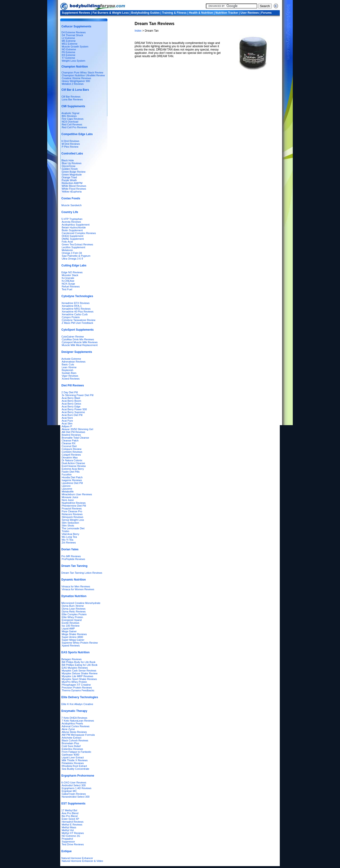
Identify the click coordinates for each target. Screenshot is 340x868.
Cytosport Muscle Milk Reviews (80, 342)
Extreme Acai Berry (73, 469)
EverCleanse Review (74, 466)
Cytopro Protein (71, 317)
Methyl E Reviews (72, 825)
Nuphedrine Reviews (74, 503)
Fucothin (67, 475)
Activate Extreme (71, 359)
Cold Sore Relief (71, 746)
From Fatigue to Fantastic (76, 752)
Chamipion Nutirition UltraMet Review (83, 75)
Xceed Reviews (71, 379)
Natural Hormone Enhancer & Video (82, 861)
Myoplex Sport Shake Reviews (79, 679)
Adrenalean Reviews (74, 362)
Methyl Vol (68, 830)
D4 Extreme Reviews (74, 32)
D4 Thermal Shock (72, 35)
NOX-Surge (68, 284)
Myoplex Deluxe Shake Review (80, 673)
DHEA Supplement (72, 236)
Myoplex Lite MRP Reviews (77, 676)
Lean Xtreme (69, 367)
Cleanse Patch (70, 440)
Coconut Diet (69, 446)
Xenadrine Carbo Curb (75, 314)
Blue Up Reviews (72, 163)
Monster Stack (70, 275)
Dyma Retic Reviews (74, 611)
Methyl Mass (69, 827)
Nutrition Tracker (227, 13)
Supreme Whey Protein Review (80, 643)
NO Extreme (69, 49)
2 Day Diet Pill (70, 392)
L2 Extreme (68, 38)
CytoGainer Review (73, 337)
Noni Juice (68, 500)
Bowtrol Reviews (71, 435)
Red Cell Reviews (72, 124)
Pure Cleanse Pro (72, 511)
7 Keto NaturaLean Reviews (78, 721)
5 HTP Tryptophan (72, 219)
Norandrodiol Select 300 (76, 797)
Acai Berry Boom (71, 401)
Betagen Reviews (72, 659)
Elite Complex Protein (74, 614)
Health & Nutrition (201, 13)
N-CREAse (68, 281)
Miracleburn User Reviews (77, 494)
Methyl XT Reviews (73, 833)
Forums (267, 13)
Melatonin (67, 250)
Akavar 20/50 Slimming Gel (77, 429)
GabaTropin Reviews (74, 794)
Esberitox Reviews (72, 749)
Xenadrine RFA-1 (72, 306)
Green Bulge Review (74, 172)
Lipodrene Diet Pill (72, 483)
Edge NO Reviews (72, 272)
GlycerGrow (68, 166)
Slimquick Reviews (72, 517)
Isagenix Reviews (72, 480)
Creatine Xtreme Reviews (76, 78)
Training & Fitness (174, 13)
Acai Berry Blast (71, 398)
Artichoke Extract (71, 738)
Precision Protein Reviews (77, 688)
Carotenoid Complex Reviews (79, 233)
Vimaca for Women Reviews (78, 589)
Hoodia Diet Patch (72, 477)
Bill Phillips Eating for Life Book (80, 665)
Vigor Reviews (70, 376)
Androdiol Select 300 (74, 785)
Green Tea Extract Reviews (77, 244)
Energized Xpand (72, 620)
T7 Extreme (68, 58)
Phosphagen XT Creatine (76, 685)
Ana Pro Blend (70, 813)
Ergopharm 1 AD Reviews (76, 788)
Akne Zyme (68, 729)
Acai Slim (67, 423)
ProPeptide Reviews (73, 559)
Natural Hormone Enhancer (77, 858)
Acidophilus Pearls (72, 723)
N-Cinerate (68, 278)
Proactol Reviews (72, 509)
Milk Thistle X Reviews (75, 760)
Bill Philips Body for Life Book (79, 662)
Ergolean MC (69, 791)
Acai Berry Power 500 (74, 409)
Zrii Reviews (69, 543)
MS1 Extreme (70, 44)
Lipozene (67, 489)
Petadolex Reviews (73, 763)
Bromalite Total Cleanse (75, 438)
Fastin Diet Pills (71, 472)
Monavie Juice (70, 497)
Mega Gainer (69, 631)
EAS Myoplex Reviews (75, 668)
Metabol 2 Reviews (73, 84)
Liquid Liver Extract (73, 757)
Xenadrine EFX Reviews (75, 303)
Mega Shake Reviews (74, 634)
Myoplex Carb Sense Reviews (79, 671)
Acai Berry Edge (71, 406)
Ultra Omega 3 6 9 (72, 259)
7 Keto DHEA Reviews (74, 718)
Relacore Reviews (72, 514)
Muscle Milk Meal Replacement (80, 345)
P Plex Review (70, 147)
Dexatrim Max (70, 458)
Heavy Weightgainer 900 (76, 81)
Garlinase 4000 (70, 755)
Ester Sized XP (70, 819)
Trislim (65, 531)
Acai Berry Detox (71, 404)
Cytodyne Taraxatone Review (79, 320)
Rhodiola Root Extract (74, 766)
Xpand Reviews (71, 646)
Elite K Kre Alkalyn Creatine (77, 704)
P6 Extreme (68, 52)
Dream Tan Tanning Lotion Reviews (82, 573)
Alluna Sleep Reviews (74, 732)
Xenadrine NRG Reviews (76, 309)
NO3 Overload (70, 122)
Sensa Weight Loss (73, 520)
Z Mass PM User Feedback (77, 323)
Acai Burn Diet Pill (72, 415)
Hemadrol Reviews (72, 822)
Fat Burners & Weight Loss (111, 13)
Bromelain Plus (70, 743)
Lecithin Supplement (73, 247)
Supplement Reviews (76, 13)
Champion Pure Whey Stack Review (82, 73)
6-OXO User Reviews (74, 782)
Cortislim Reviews (72, 452)
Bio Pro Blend (70, 816)
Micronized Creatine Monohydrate (81, 603)
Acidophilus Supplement (76, 225)
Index (138, 31)
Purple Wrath (69, 180)
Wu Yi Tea (67, 540)
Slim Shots (68, 526)
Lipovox (66, 486)
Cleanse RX (69, 443)
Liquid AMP (68, 629)
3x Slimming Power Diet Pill (77, 395)
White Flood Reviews (74, 189)
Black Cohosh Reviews (75, 740)
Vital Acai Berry (70, 534)
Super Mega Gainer (73, 640)
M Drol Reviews (71, 144)
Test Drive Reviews (73, 844)
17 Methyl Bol (69, 810)
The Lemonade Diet (73, 528)
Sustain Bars (69, 373)
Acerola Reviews (71, 222)
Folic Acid (67, 242)
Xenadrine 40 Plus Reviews (78, 312)
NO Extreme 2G (71, 836)
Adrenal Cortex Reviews (76, 726)
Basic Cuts (68, 364)
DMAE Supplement (73, 239)
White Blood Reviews (74, 186)
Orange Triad (69, 177)
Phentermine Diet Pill (74, 506)
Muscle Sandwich (72, 205)
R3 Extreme (68, 55)
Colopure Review (72, 449)
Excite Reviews (70, 623)
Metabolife (68, 492)
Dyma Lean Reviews (74, 609)
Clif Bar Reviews (71, 97)
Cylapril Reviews (71, 455)
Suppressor (68, 842)
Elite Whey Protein (72, 617)
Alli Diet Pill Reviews (73, 432)
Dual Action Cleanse (73, 463)
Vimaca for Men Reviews (76, 586)
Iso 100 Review (70, 626)
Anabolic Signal (70, 113)
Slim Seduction (70, 523)
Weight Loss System (73, 61)
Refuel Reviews (71, 286)
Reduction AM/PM (72, 183)
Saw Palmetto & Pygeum (76, 256)
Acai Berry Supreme (73, 412)
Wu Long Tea (69, 537)
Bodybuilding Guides (146, 13)
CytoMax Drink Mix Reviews (78, 339)
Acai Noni (67, 418)
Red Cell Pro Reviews (74, 127)
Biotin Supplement (72, 230)
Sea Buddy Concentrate (75, 769)
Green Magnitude (72, 175)
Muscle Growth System (75, 47)
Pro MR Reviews (71, 556)
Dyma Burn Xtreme (73, 606)
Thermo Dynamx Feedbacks (78, 690)
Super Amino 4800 (72, 637)
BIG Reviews (69, 116)
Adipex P (67, 426)
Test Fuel (67, 289)
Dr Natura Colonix (72, 460)
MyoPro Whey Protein (74, 682)
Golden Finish (70, 169)
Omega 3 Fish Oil (72, 253)
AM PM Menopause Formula (78, 735)
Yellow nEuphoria (72, 192)
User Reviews (250, 13)
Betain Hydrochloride (74, 227)
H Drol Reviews (70, 141)
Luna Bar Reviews (72, 99)
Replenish (67, 370)
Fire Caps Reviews (72, 119)
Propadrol (67, 839)
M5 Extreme (69, 41)
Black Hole (68, 160)
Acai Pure (67, 421)
